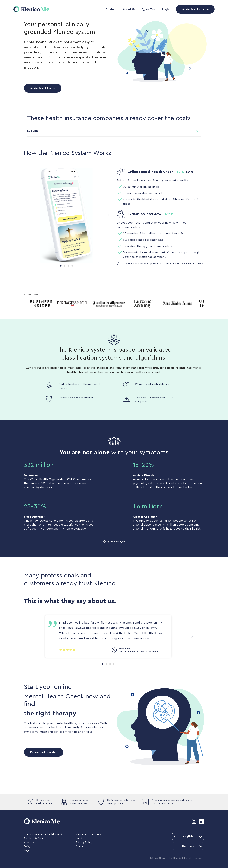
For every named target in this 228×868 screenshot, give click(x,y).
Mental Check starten (195, 9)
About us (29, 842)
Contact (81, 846)
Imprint (80, 838)
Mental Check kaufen (43, 88)
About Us (129, 9)
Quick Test (149, 9)
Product (111, 9)
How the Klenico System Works (67, 153)
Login (166, 9)
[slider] (67, 650)
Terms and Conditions (89, 834)
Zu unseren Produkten (44, 752)
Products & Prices (34, 838)
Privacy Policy (84, 842)
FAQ (26, 846)
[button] (114, 132)
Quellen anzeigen (116, 542)
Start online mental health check (43, 834)
